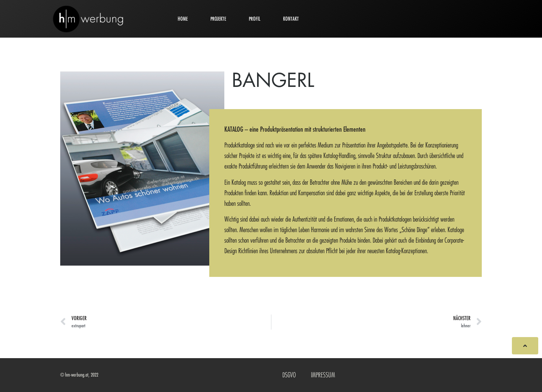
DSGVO (289, 375)
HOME (183, 19)
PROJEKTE (218, 19)
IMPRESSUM (323, 375)
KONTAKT (291, 19)
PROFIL (255, 19)
